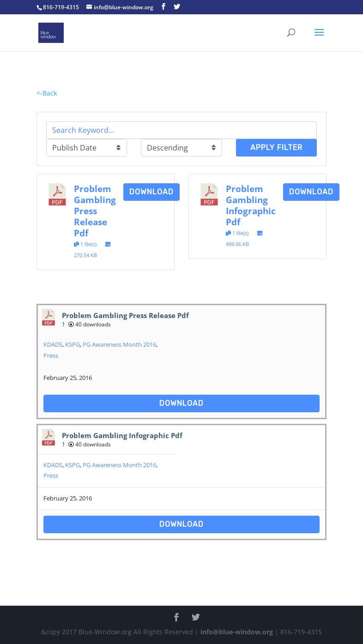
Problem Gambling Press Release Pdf (95, 211)
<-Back (47, 93)
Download (151, 192)
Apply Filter (276, 147)
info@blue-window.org (237, 632)
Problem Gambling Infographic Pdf (251, 205)
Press (51, 355)
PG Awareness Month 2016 (119, 344)
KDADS (53, 344)
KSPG (73, 344)
